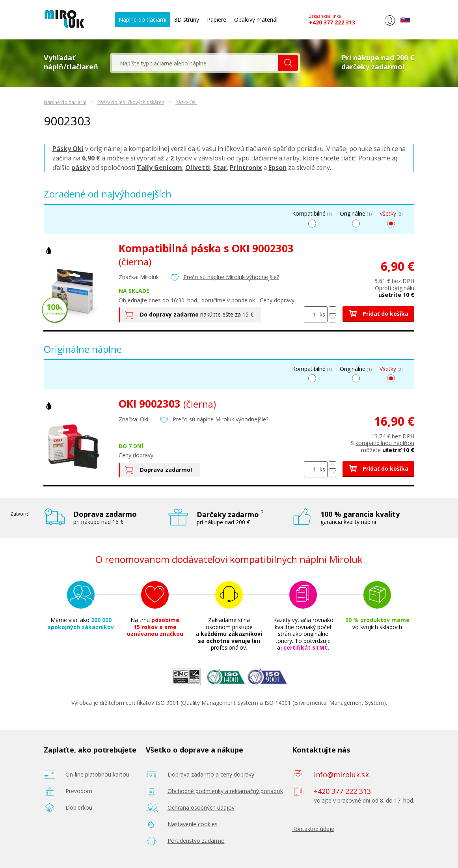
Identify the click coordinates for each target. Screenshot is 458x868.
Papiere (217, 20)
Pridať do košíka (378, 314)
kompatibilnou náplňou (385, 443)
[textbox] (195, 63)
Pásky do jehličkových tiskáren (131, 102)
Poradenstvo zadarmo (196, 841)
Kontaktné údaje (313, 829)
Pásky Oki (186, 102)
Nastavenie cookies (193, 824)
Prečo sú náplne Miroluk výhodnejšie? (231, 277)
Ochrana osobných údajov (201, 807)
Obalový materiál (256, 20)
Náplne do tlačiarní (142, 20)
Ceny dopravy (277, 300)
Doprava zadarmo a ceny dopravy (211, 774)
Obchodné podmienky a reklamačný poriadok (225, 791)
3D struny (187, 20)
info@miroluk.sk (341, 775)
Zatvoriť (19, 514)
